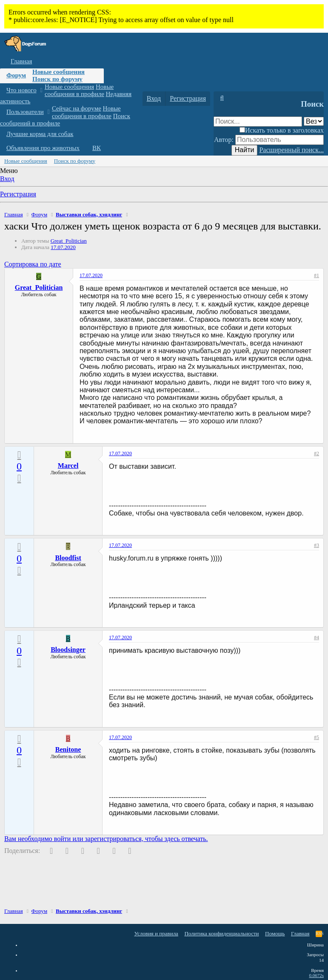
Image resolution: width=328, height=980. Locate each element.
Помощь (275, 933)
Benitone (68, 749)
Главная (21, 61)
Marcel (68, 466)
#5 (317, 737)
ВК (97, 148)
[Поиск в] (314, 121)
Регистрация (18, 194)
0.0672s (316, 975)
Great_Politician (69, 241)
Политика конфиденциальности (221, 933)
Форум (16, 75)
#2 (317, 453)
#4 (317, 637)
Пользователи (25, 112)
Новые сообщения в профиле (79, 90)
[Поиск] (222, 99)
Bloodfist (68, 558)
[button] (41, 90)
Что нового (21, 90)
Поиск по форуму (57, 79)
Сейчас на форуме (77, 108)
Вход (7, 179)
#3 (317, 545)
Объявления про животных (43, 148)
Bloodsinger (68, 650)
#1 (317, 275)
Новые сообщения (58, 72)
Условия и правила (156, 933)
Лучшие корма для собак (40, 134)
